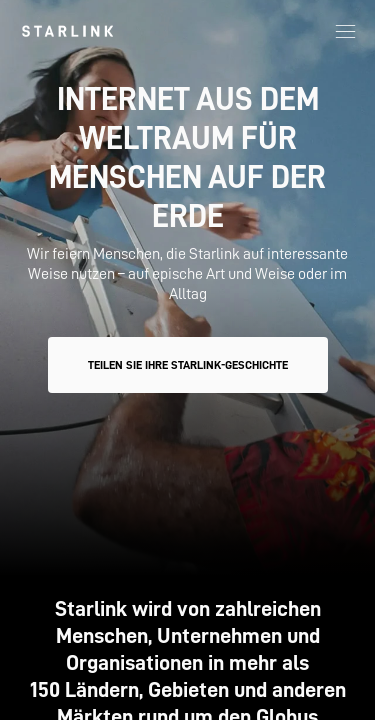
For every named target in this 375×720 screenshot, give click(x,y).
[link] (67, 31)
